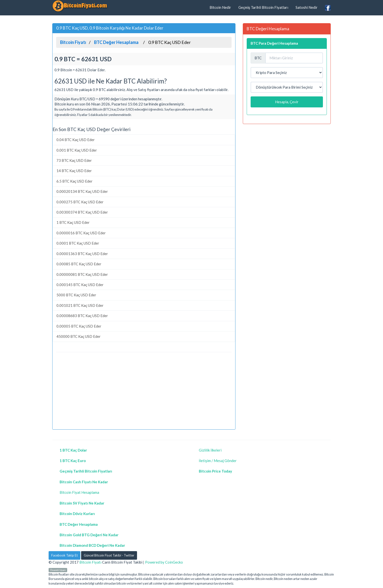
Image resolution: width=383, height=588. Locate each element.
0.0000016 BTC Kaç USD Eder (81, 233)
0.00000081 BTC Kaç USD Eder (82, 274)
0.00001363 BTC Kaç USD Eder (82, 254)
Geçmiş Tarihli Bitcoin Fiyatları (263, 7)
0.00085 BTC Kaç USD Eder (79, 264)
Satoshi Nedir (307, 7)
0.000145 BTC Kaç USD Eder (80, 285)
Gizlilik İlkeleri (210, 450)
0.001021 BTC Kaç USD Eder (80, 305)
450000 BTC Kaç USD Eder (79, 336)
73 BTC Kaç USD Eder (74, 160)
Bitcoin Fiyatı (90, 562)
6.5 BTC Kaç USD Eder (74, 181)
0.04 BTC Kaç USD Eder (76, 140)
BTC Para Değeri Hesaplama (274, 43)
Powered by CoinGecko (164, 562)
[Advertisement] (144, 392)
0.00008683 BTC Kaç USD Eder (82, 316)
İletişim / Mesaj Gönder (218, 461)
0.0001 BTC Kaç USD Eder (78, 243)
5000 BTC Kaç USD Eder (76, 295)
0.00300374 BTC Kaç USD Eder (82, 212)
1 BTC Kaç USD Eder (73, 222)
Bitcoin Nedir (220, 7)
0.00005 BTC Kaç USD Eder (79, 326)
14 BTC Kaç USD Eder (74, 171)
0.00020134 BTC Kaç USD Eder (82, 191)
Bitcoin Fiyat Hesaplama (79, 492)
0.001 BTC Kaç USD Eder (77, 150)
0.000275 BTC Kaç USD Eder (80, 202)
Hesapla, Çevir (287, 102)
